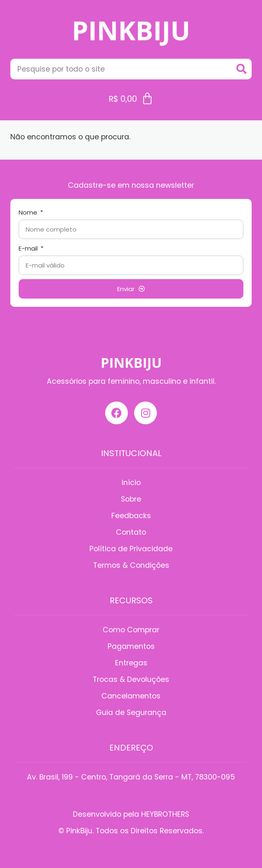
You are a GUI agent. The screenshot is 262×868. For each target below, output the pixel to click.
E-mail (29, 248)
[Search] (241, 69)
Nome (29, 212)
